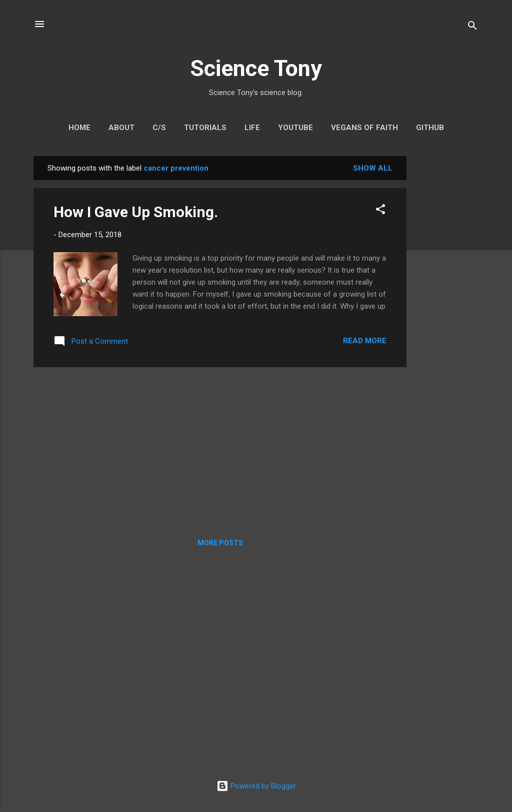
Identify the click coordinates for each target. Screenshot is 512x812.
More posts (220, 543)
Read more (365, 341)
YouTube (295, 128)
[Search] (472, 27)
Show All (373, 168)
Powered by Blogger (256, 786)
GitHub (430, 128)
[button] (380, 211)
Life (252, 128)
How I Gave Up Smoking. (136, 212)
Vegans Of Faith (364, 128)
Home (79, 128)
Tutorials (205, 128)
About (121, 128)
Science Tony (256, 68)
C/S (159, 128)
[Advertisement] (446, 306)
